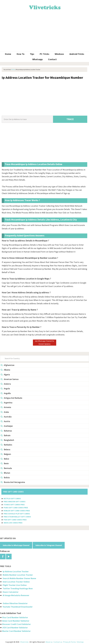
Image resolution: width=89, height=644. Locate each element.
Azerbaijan (7, 426)
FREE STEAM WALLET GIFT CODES (17, 517)
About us (49, 642)
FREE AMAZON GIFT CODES (14, 501)
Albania (5, 370)
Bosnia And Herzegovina (13, 482)
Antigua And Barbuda (11, 398)
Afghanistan (8, 365)
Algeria (5, 375)
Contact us (58, 642)
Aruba (5, 412)
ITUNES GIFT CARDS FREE (14, 505)
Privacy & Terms (69, 642)
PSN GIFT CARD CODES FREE (15, 520)
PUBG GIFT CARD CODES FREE (16, 508)
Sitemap (80, 642)
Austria (5, 421)
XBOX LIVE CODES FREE (13, 523)
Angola (5, 388)
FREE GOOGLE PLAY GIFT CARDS (17, 514)
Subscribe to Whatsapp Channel (16, 545)
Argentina (6, 403)
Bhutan (5, 473)
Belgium (6, 454)
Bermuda (6, 468)
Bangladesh (7, 440)
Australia (6, 417)
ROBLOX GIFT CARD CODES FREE (17, 511)
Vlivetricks (44, 7)
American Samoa (10, 379)
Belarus (6, 449)
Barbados (6, 445)
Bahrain (6, 435)
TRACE (70, 119)
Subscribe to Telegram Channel (49, 545)
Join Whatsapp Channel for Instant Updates (44, 342)
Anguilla (6, 393)
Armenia (6, 407)
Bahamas (6, 431)
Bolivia (5, 477)
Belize (5, 459)
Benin (5, 463)
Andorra (6, 384)
